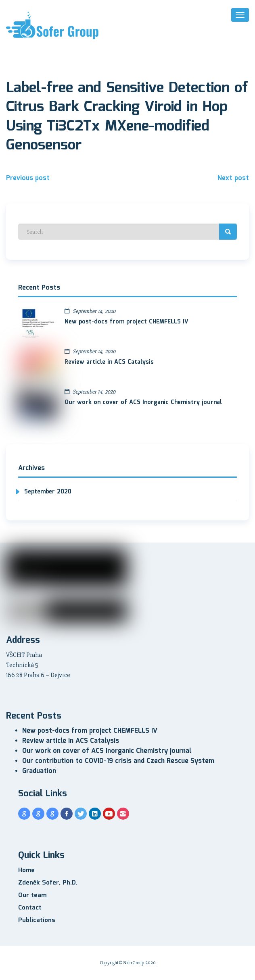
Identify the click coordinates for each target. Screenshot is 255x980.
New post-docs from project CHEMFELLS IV (126, 322)
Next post (233, 178)
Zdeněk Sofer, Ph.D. (48, 883)
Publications (37, 920)
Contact (30, 908)
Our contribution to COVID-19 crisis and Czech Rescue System (118, 761)
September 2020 (48, 492)
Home (26, 870)
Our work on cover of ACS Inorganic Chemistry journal (143, 402)
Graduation (39, 771)
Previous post (28, 178)
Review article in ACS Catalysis (109, 362)
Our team (32, 895)
